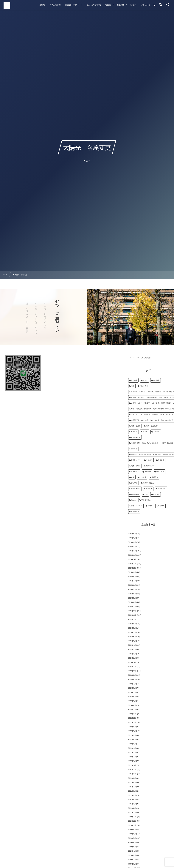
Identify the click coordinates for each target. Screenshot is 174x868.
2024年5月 (132, 641)
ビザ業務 (143, 477)
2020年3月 (132, 855)
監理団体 (155, 477)
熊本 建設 (160, 472)
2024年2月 (132, 654)
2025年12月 (132, 559)
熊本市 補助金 (148, 483)
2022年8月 (132, 731)
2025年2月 (132, 602)
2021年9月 (132, 778)
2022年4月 (132, 748)
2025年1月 (132, 607)
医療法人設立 (136, 489)
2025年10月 (132, 568)
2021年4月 (132, 800)
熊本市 (145, 380)
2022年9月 (132, 727)
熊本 (133, 386)
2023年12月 (132, 662)
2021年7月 (132, 787)
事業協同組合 (146, 500)
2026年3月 (132, 547)
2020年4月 (132, 851)
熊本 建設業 (136, 426)
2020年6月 (132, 842)
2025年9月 (132, 572)
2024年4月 (132, 645)
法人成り (156, 494)
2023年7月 (132, 684)
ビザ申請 (134, 483)
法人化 (145, 432)
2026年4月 (132, 542)
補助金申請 (135, 494)
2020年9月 (132, 830)
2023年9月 (132, 675)
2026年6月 (132, 534)
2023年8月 (132, 679)
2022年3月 (132, 752)
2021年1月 (132, 812)
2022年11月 (132, 718)
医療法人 (149, 489)
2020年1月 (132, 864)
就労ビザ (134, 449)
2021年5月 (132, 795)
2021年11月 (132, 770)
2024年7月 (132, 632)
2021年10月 (132, 774)
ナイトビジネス (137, 506)
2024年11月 (132, 615)
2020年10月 (132, 825)
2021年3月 (132, 804)
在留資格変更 (136, 437)
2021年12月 (132, 765)
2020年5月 (132, 847)
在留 (133, 477)
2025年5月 (132, 589)
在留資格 (156, 432)
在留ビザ (134, 432)
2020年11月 (132, 821)
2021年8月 (132, 782)
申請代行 (149, 460)
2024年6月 (132, 637)
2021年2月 (132, 808)
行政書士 (134, 380)
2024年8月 (132, 628)
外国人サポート (145, 386)
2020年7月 (132, 838)
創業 (146, 494)
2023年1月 (132, 709)
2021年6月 (132, 791)
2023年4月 (132, 697)
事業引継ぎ (135, 472)
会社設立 (156, 380)
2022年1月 (132, 761)
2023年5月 (132, 692)
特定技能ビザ (136, 460)
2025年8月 (132, 577)
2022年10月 (132, 722)
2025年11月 (132, 564)
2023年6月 (132, 688)
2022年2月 (132, 757)
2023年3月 (132, 701)
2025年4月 (132, 594)
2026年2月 (132, 551)
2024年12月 (132, 611)
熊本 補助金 (136, 466)
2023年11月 (132, 667)
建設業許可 (162, 489)
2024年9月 (132, 624)
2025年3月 (132, 598)
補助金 (133, 500)
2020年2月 (132, 860)
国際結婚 (148, 472)
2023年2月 (132, 705)
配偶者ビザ (150, 466)
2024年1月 (132, 658)
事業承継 (161, 506)
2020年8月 (132, 834)
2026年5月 (132, 538)
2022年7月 (132, 735)
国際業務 (161, 460)
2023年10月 (132, 671)
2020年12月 (132, 817)
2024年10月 (132, 619)
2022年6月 (132, 739)
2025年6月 (132, 585)
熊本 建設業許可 (152, 426)
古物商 (150, 506)
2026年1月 (132, 555)
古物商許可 (135, 512)
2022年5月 (132, 744)
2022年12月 (132, 714)
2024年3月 (132, 649)
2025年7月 (132, 581)
